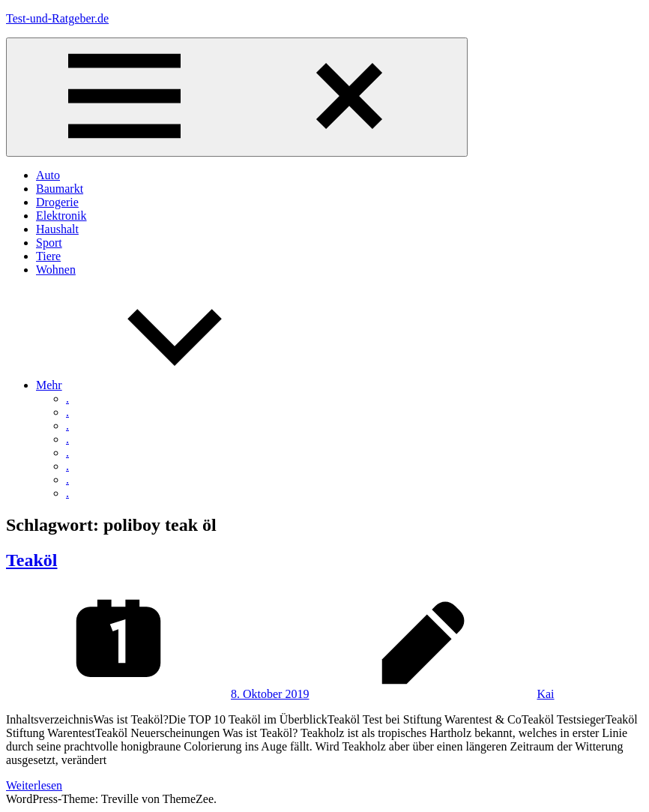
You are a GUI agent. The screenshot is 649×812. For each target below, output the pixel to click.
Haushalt (57, 229)
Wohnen (56, 270)
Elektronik (61, 216)
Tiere (48, 256)
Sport (49, 243)
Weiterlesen (34, 785)
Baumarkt (60, 189)
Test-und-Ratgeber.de (57, 18)
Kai (545, 694)
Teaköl (31, 560)
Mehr (162, 385)
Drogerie (57, 202)
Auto (48, 175)
